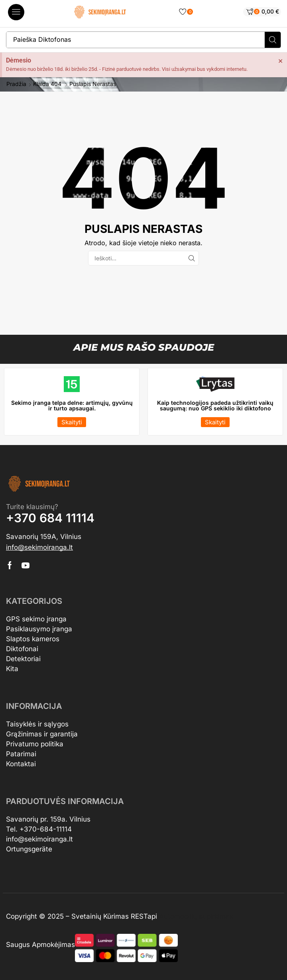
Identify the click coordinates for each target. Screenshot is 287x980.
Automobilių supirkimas (196, 916)
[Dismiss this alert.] (280, 61)
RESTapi (144, 916)
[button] (16, 12)
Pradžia (16, 84)
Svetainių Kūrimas (100, 916)
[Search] (273, 40)
